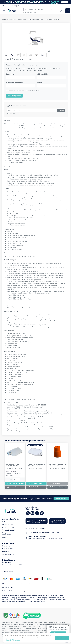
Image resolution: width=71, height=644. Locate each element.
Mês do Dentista (8, 549)
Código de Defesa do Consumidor (9, 534)
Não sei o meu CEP (13, 113)
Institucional (6, 522)
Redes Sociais (12, 6)
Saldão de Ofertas (8, 554)
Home (4, 20)
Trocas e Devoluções (9, 530)
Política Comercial (8, 527)
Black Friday (6, 552)
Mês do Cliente (7, 546)
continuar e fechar (62, 638)
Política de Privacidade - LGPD (12, 565)
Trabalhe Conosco (8, 571)
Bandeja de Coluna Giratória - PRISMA (13, 465)
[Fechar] (68, 626)
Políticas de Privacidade (32, 91)
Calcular (61, 110)
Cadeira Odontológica (35, 20)
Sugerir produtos (61, 499)
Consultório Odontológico (17, 20)
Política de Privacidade (12, 640)
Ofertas (4, 6)
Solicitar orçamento (14, 96)
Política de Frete (8, 525)
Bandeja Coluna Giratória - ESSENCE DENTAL (36, 465)
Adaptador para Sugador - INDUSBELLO (57, 465)
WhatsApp (20, 6)
